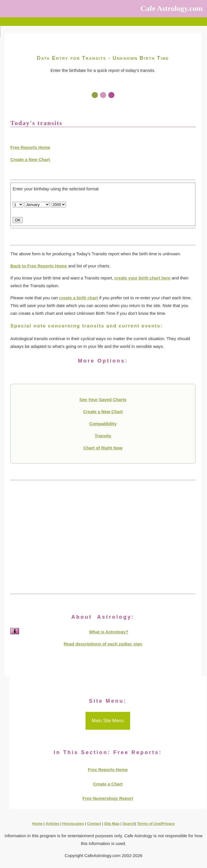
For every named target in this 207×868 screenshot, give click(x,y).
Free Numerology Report (108, 798)
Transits (103, 436)
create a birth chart (78, 298)
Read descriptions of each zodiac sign (103, 644)
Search (129, 824)
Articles (52, 824)
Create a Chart (108, 784)
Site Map (112, 824)
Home (37, 824)
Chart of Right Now (103, 448)
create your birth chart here (142, 278)
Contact (94, 824)
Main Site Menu (108, 721)
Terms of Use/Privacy (156, 824)
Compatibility (103, 424)
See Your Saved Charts (103, 399)
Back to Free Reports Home (39, 266)
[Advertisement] (103, 537)
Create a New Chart (30, 159)
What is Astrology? (109, 632)
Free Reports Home (30, 147)
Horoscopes (73, 824)
